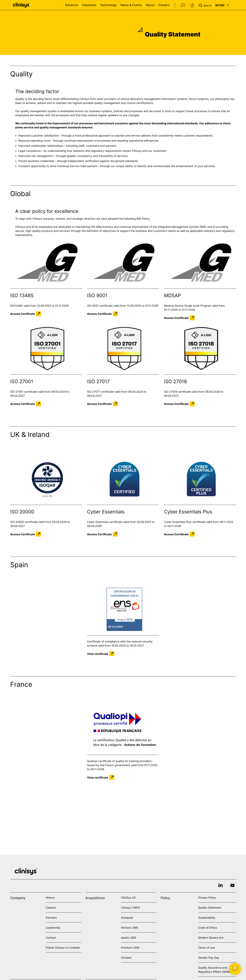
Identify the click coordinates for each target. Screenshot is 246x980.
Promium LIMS (130, 948)
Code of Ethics (208, 928)
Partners (51, 918)
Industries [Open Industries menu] (89, 5)
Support (192, 5)
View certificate (98, 654)
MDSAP (172, 295)
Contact (183, 5)
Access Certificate (23, 314)
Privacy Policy (207, 898)
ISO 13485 (22, 295)
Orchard (126, 958)
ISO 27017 (98, 381)
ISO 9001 (97, 295)
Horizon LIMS (130, 928)
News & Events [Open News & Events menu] (131, 5)
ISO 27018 (175, 381)
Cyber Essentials (106, 512)
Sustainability (207, 918)
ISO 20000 (22, 512)
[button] (206, 5)
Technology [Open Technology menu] (108, 5)
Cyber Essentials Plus (188, 512)
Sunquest (127, 918)
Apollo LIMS (129, 938)
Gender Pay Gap (209, 958)
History (50, 898)
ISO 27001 (22, 381)
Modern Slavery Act (211, 938)
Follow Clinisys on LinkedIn (63, 948)
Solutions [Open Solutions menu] (72, 5)
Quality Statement (210, 908)
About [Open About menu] (150, 5)
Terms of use (207, 948)
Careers (164, 5)
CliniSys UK (128, 898)
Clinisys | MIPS (130, 908)
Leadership (53, 928)
